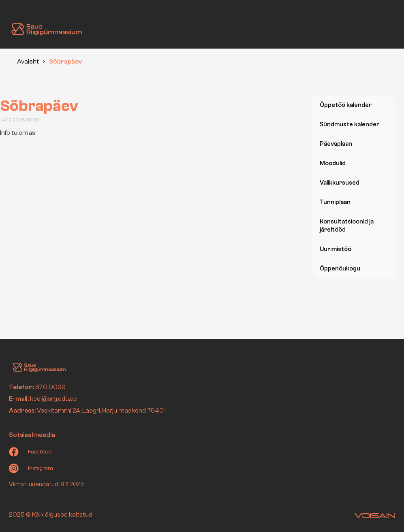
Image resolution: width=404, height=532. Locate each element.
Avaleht (28, 62)
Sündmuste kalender (349, 124)
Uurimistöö (336, 249)
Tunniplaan (335, 202)
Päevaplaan (336, 144)
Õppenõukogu (340, 269)
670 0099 (50, 387)
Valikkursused (340, 183)
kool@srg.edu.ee (53, 399)
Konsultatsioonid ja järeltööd (347, 226)
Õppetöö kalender (346, 105)
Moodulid (333, 163)
